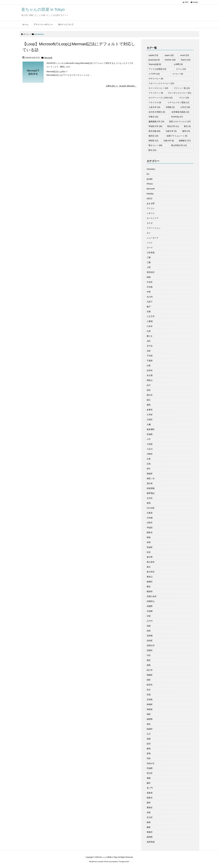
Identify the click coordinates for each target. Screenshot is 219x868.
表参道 (150, 793)
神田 (149, 714)
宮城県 (150, 434)
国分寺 (150, 395)
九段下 (150, 302)
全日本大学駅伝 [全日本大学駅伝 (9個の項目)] (157, 112)
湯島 (149, 665)
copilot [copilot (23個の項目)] (153, 55)
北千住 (150, 346)
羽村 (149, 758)
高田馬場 (151, 842)
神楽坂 (150, 709)
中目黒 (150, 287)
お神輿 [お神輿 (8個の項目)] (178, 64)
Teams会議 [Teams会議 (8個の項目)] (155, 64)
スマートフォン (154, 228)
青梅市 (150, 832)
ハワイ (150, 243)
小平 (149, 439)
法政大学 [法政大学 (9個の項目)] (171, 131)
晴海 (149, 537)
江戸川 (150, 621)
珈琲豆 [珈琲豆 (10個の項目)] (153, 136)
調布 (149, 803)
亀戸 (149, 307)
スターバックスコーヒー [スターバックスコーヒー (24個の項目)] (161, 83)
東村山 (150, 577)
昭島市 (150, 533)
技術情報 (151, 488)
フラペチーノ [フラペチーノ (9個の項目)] (156, 93)
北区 (149, 341)
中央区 (150, 282)
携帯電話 (151, 493)
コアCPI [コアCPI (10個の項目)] (154, 74)
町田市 (150, 685)
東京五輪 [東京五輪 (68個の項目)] (154, 131)
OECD (150, 199)
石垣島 (150, 699)
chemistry (151, 169)
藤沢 (149, 783)
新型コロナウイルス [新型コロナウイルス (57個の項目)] (180, 122)
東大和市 (151, 572)
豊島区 (150, 808)
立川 (149, 734)
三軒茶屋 (151, 253)
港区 (149, 660)
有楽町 (150, 547)
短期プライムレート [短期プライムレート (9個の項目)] (177, 136)
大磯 (149, 424)
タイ (149, 233)
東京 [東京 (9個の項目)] (187, 126)
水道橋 (150, 611)
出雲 (149, 331)
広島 (149, 464)
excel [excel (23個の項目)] (185, 55)
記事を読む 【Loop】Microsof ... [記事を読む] (121, 86)
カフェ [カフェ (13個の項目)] (181, 69)
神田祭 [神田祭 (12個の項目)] (153, 141)
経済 (149, 744)
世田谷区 (151, 272)
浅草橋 (150, 636)
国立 (149, 400)
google (150, 179)
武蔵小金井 (152, 596)
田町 (149, 680)
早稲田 (150, 528)
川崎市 (150, 454)
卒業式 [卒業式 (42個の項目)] (153, 117)
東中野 (150, 557)
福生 (149, 724)
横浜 (149, 587)
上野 (149, 267)
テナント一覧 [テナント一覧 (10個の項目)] (182, 88)
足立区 (150, 817)
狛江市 (150, 670)
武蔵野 (150, 606)
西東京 (150, 798)
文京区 (150, 498)
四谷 (149, 390)
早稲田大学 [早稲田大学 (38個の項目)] (155, 126)
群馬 (149, 754)
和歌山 (150, 380)
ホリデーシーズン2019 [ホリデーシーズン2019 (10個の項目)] (161, 98)
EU (148, 174)
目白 (149, 690)
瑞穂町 (150, 675)
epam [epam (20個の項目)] (169, 55)
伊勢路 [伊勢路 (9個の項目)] (170, 107)
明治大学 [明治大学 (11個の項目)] (173, 126)
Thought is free (124, 862)
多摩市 (150, 410)
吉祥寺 (150, 370)
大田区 (150, 420)
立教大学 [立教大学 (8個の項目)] (169, 141)
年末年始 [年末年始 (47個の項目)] (177, 117)
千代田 (150, 356)
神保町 (150, 704)
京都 (149, 312)
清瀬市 (150, 650)
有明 (149, 542)
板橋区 (150, 582)
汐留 (149, 616)
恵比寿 (150, 483)
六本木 (150, 326)
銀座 (149, 822)
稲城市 (150, 729)
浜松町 (150, 641)
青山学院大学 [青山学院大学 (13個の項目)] (179, 145)
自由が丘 (151, 763)
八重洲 (150, 321)
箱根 (149, 739)
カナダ (150, 223)
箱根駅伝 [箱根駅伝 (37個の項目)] (185, 141)
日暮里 (150, 513)
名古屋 (150, 375)
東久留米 (151, 562)
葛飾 (149, 778)
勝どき (150, 336)
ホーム (26, 34)
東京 (149, 567)
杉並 (149, 552)
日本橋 (150, 518)
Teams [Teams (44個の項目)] (186, 60)
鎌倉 (149, 827)
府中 (149, 469)
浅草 (149, 631)
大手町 (150, 415)
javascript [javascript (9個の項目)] (154, 60)
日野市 (150, 523)
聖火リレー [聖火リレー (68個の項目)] (155, 145)
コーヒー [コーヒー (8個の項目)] (178, 74)
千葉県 (150, 361)
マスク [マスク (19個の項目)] (184, 98)
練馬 (149, 749)
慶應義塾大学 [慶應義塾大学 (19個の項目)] (156, 122)
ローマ (150, 248)
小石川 (150, 449)
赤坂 (149, 812)
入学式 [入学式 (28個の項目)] (185, 107)
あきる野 (151, 203)
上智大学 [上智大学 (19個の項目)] (154, 107)
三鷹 (149, 262)
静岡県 (150, 837)
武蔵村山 (151, 601)
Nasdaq (150, 194)
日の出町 (151, 508)
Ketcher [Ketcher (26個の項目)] (170, 60)
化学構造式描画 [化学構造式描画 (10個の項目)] (180, 112)
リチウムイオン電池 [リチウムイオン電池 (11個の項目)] (178, 102)
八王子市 (151, 316)
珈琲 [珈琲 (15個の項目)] (186, 131)
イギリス (151, 213)
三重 (149, 257)
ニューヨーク (153, 238)
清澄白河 (151, 645)
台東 (149, 366)
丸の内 (150, 297)
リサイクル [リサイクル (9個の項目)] (155, 102)
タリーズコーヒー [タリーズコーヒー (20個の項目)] (158, 88)
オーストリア (153, 218)
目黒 (149, 695)
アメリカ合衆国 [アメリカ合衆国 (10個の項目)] (157, 69)
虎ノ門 (150, 788)
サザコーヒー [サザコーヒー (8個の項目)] (156, 79)
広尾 (149, 459)
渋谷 (149, 655)
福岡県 (150, 719)
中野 (149, 292)
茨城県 (150, 768)
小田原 (150, 444)
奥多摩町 (151, 429)
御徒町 (150, 474)
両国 (149, 277)
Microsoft (48, 58)
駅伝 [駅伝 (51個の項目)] (153, 150)
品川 (149, 385)
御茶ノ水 (151, 478)
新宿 (149, 503)
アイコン (151, 208)
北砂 (149, 351)
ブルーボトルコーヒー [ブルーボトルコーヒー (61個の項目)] (179, 93)
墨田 (149, 405)
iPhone (150, 184)
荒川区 (150, 773)
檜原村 (150, 591)
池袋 (149, 626)
